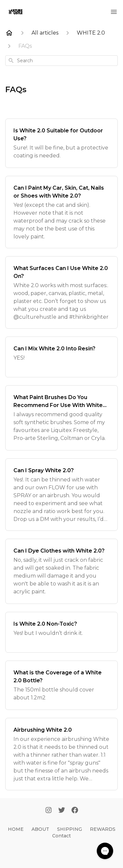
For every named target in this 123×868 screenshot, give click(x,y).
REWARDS (103, 829)
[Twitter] (62, 811)
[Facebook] (75, 811)
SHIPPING (70, 829)
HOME (16, 829)
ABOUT (40, 829)
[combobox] (61, 61)
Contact (61, 836)
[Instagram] (49, 811)
